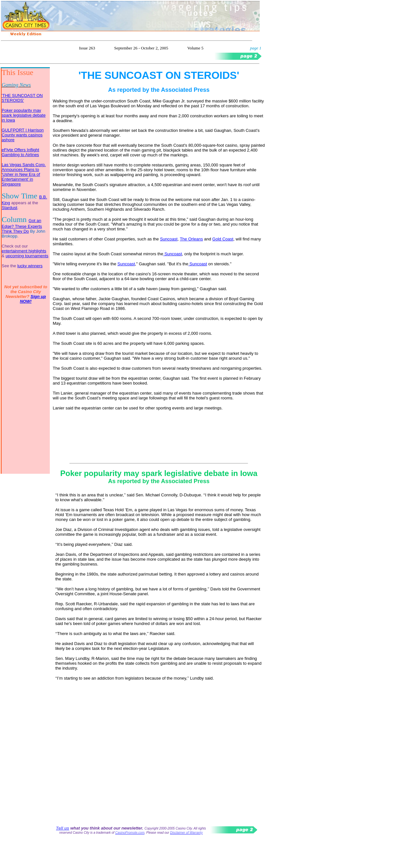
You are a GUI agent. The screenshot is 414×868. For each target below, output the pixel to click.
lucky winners (30, 266)
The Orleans (191, 239)
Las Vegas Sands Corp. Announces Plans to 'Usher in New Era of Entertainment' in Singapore (24, 174)
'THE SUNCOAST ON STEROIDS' (22, 98)
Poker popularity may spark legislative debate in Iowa (24, 115)
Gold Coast (223, 239)
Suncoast (169, 239)
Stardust (9, 208)
